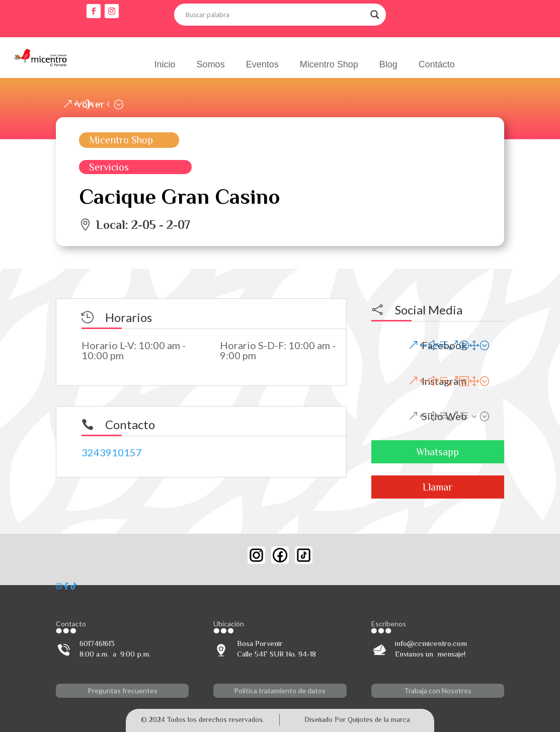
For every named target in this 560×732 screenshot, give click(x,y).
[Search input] (275, 15)
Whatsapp (437, 452)
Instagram (444, 381)
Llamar (437, 487)
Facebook (444, 345)
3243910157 (112, 452)
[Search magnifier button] (375, 15)
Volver (90, 104)
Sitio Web (444, 416)
